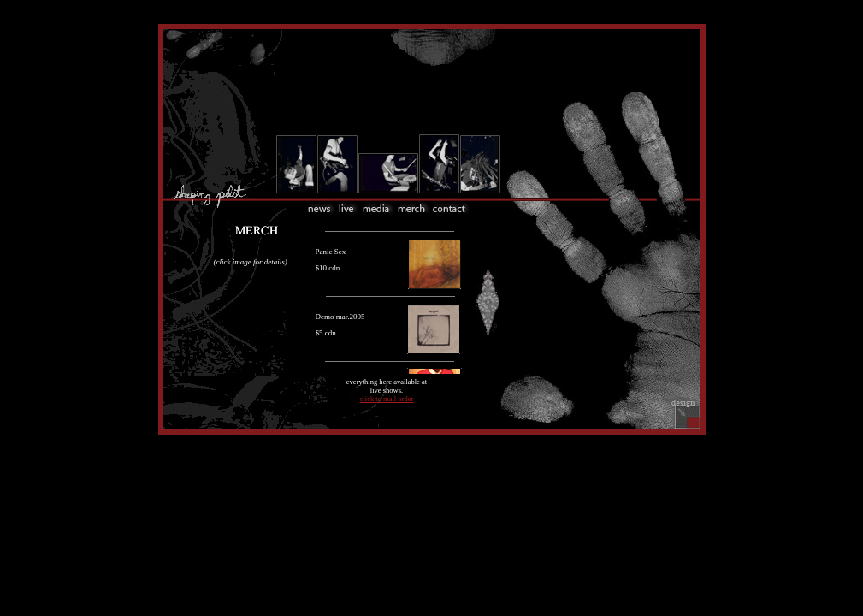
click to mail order (387, 399)
